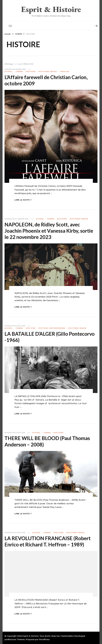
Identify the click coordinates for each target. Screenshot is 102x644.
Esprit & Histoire (51, 9)
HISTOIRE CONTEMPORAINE (52, 328)
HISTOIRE (31, 72)
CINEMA (19, 72)
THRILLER (64, 72)
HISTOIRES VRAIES (48, 72)
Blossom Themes (16, 639)
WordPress (44, 639)
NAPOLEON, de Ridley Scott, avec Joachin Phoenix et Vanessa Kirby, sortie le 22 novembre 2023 (49, 231)
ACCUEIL (9, 72)
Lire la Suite (23, 200)
